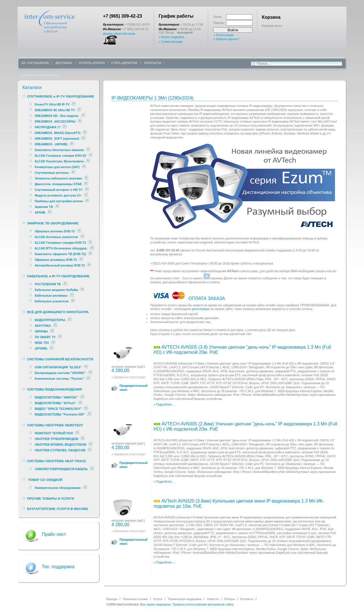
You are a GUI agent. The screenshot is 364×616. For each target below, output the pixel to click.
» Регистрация (223, 35)
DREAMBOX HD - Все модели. (57, 116)
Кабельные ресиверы (51, 295)
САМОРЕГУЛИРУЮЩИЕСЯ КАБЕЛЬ (61, 469)
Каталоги (52, 75)
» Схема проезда (171, 42)
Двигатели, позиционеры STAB (58, 184)
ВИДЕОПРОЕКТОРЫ (50, 320)
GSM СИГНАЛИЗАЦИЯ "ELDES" (58, 367)
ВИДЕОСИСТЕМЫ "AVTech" (55, 403)
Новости (213, 599)
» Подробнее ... (164, 404)
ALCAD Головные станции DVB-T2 (61, 243)
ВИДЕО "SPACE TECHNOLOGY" (58, 409)
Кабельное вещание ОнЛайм (56, 290)
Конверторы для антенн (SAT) (57, 167)
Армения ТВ (44, 207)
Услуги (158, 599)
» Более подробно (171, 37)
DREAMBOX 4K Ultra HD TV (55, 110)
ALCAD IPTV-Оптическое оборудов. (61, 248)
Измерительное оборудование (58, 488)
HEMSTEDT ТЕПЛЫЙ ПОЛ (54, 433)
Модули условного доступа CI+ (58, 195)
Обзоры (229, 599)
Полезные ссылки (135, 599)
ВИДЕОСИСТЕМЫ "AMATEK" (56, 397)
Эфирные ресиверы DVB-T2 (56, 260)
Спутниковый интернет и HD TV (59, 190)
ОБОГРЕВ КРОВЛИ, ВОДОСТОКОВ (60, 445)
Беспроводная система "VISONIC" (60, 373)
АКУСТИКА (43, 326)
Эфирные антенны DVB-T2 (55, 231)
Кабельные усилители (52, 301)
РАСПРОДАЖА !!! (47, 127)
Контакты (247, 599)
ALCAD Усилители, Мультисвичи (60, 161)
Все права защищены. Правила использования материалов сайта (187, 604)
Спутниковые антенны (52, 173)
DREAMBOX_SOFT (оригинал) (57, 139)
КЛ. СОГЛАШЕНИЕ (35, 63)
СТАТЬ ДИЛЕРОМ (125, 63)
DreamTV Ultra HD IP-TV (52, 104)
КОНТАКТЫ (153, 63)
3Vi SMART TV (45, 337)
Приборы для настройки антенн (59, 201)
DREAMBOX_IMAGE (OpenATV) (58, 133)
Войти (233, 30)
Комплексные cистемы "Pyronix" (59, 379)
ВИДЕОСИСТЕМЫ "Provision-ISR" (60, 414)
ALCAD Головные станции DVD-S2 (61, 156)
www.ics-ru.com (32, 75)
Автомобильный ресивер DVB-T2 (60, 265)
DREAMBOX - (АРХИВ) (51, 144)
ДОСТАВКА (64, 63)
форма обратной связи (119, 34)
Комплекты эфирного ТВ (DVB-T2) (60, 254)
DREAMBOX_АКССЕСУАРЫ (55, 121)
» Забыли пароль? (226, 39)
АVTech (254, 242)
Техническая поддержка (185, 599)
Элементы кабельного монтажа (58, 178)
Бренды (112, 599)
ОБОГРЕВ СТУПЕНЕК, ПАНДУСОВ (60, 450)
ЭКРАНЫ (42, 331)
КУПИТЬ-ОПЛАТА (92, 63)
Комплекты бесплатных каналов (59, 150)
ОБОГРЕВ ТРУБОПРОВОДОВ (56, 439)
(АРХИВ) (41, 348)
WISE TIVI (42, 343)
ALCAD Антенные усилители (57, 237)
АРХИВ (40, 212)
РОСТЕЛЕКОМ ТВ (48, 284)
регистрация (201, 309)
